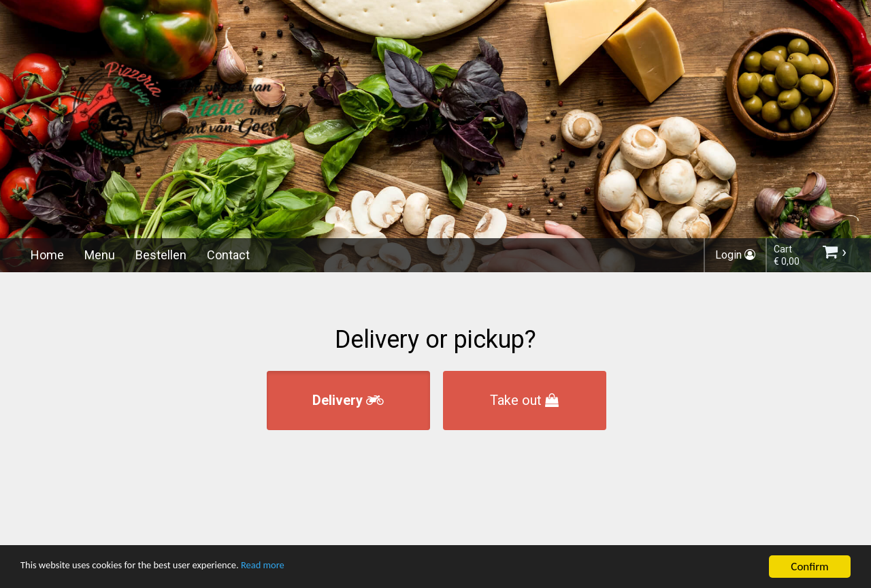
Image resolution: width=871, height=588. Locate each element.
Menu (100, 255)
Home (47, 255)
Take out (524, 400)
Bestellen (161, 255)
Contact (228, 255)
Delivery (348, 400)
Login (735, 255)
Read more (305, 568)
